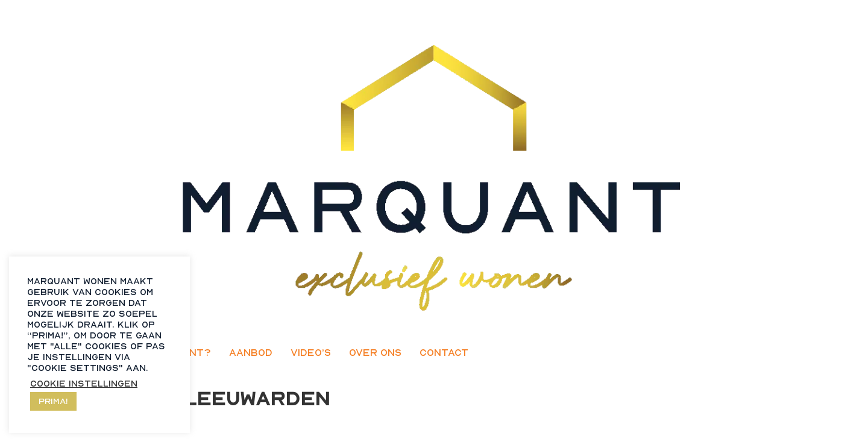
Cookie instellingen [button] (84, 383)
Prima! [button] (53, 401)
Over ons (375, 352)
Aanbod (251, 352)
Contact (444, 352)
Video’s (311, 352)
